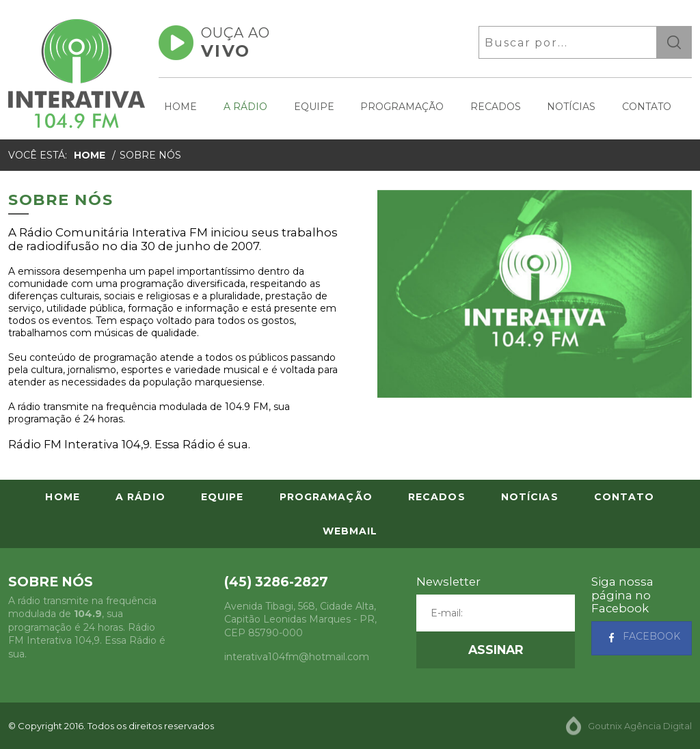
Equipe (314, 107)
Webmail (350, 531)
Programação (402, 107)
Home (180, 107)
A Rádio (245, 107)
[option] (535, 294)
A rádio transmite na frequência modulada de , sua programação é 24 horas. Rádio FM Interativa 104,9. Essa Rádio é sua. (87, 627)
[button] (496, 650)
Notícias (571, 107)
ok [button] (674, 42)
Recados (496, 107)
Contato (647, 107)
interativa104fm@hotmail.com (297, 657)
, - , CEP (300, 619)
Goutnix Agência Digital (640, 726)
